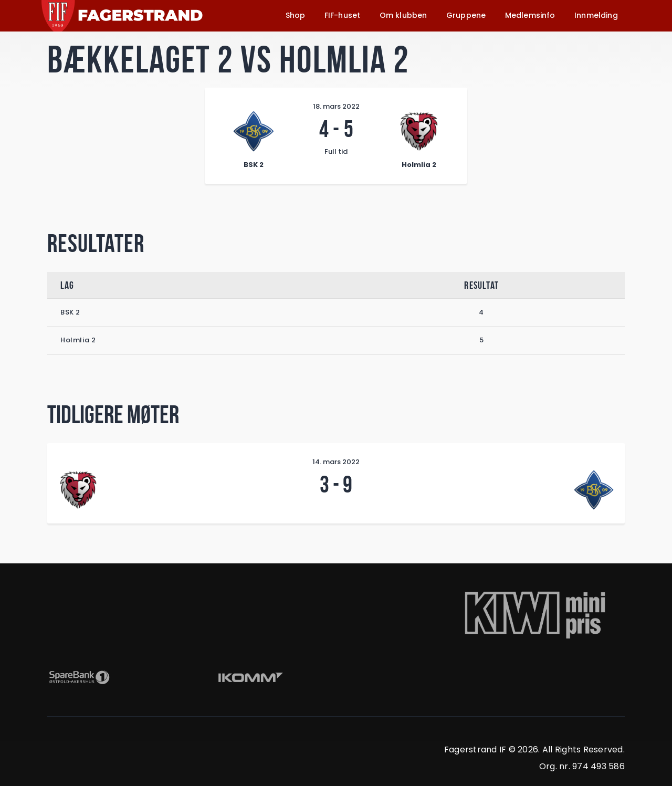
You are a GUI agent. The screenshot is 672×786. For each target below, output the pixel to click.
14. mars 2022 (336, 462)
